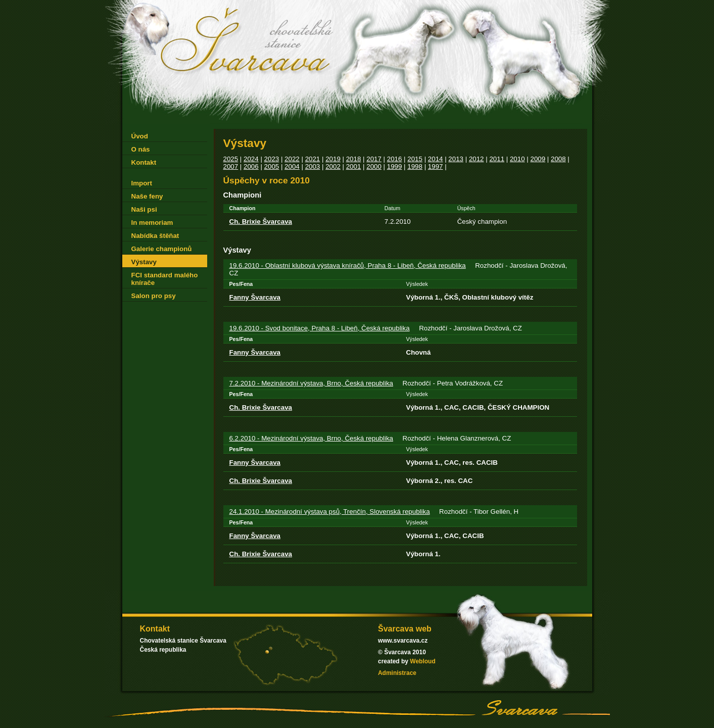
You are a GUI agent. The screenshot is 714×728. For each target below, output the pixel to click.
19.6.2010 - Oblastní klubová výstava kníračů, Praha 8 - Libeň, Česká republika (348, 265)
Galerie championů (162, 249)
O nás (141, 149)
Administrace (397, 673)
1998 (415, 166)
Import (142, 183)
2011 (497, 159)
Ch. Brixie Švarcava (261, 222)
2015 (415, 159)
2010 (517, 159)
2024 (251, 159)
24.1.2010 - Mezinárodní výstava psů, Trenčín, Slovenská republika (330, 512)
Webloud (422, 661)
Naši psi (144, 209)
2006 (251, 166)
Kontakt (144, 162)
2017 (374, 159)
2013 (456, 159)
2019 (333, 159)
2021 (313, 159)
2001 (354, 166)
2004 (292, 166)
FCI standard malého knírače (165, 279)
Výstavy (144, 262)
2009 (538, 159)
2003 (313, 166)
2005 (272, 166)
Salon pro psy (154, 296)
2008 (558, 159)
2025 (231, 159)
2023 (272, 159)
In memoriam (152, 223)
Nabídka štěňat (155, 236)
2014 (436, 159)
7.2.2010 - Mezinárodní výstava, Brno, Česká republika (312, 383)
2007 (231, 166)
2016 (395, 159)
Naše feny (147, 196)
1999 (395, 166)
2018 (354, 159)
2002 (333, 166)
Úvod (140, 136)
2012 (477, 159)
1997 (436, 166)
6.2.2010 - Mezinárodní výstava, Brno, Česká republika (312, 438)
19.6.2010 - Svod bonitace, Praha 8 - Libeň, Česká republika (320, 328)
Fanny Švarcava (255, 297)
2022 (292, 159)
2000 (374, 166)
